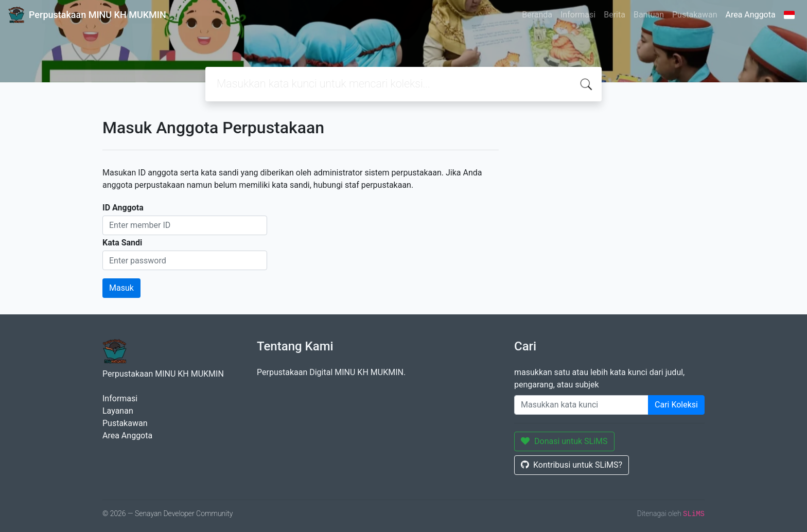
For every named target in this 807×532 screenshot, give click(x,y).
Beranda (537, 15)
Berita (615, 15)
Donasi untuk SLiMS (564, 441)
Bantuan (649, 15)
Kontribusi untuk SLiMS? (572, 465)
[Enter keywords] (581, 405)
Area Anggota (751, 15)
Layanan (118, 411)
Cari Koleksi (676, 405)
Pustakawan (695, 15)
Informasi (578, 15)
